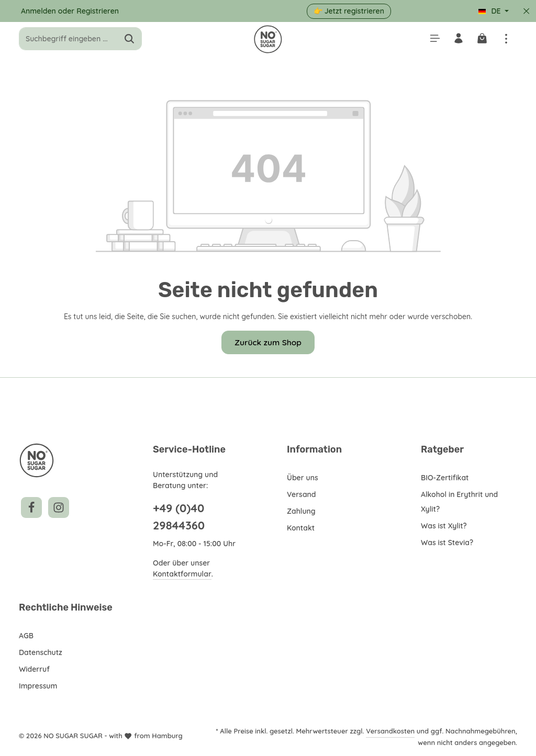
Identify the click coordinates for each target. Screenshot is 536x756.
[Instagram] (59, 507)
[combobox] (68, 42)
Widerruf (34, 669)
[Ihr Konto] (457, 42)
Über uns (303, 478)
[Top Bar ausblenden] (526, 11)
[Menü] (432, 42)
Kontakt (300, 528)
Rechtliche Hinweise (64, 607)
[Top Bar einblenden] (506, 42)
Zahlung (301, 511)
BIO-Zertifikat (444, 478)
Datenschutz (41, 652)
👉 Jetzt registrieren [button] (349, 11)
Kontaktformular (181, 574)
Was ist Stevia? (448, 543)
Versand (301, 494)
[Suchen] (130, 42)
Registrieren (98, 11)
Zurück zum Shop (268, 347)
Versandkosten (391, 731)
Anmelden (39, 11)
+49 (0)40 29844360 (178, 516)
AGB (27, 636)
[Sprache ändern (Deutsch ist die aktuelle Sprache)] (493, 11)
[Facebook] (31, 507)
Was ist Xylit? (445, 526)
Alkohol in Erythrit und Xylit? (460, 502)
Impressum (38, 686)
